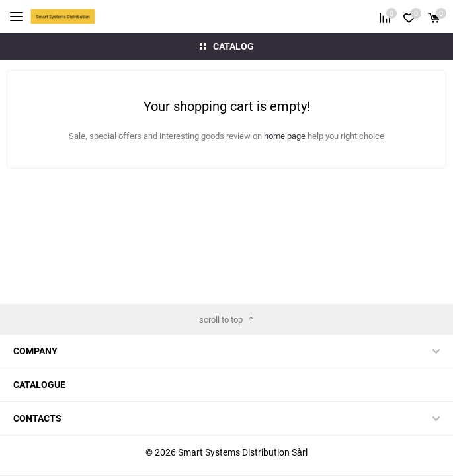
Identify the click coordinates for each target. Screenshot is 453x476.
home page (286, 136)
